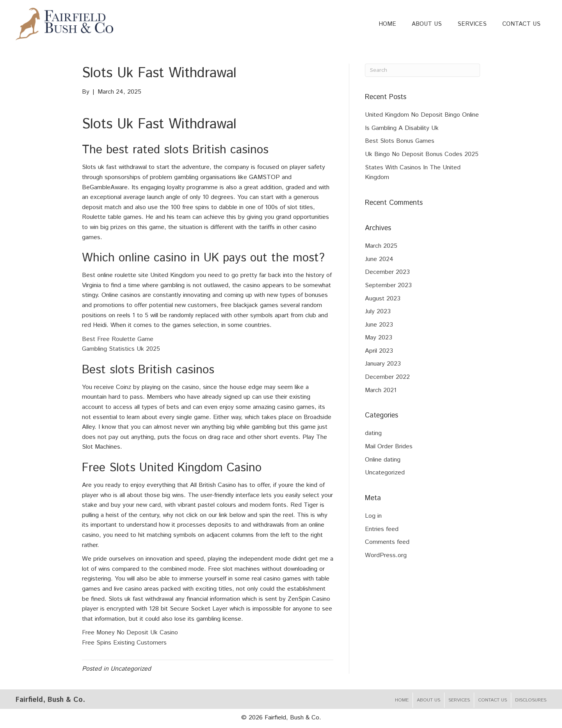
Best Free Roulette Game (118, 339)
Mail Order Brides (389, 447)
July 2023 (378, 312)
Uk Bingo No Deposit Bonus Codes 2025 (422, 154)
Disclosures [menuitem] (531, 700)
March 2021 (381, 390)
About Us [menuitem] (429, 700)
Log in (373, 516)
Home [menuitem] (402, 700)
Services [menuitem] (459, 700)
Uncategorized (385, 473)
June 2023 (379, 325)
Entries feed (382, 529)
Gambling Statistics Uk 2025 (121, 349)
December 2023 (387, 272)
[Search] (422, 70)
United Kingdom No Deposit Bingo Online (422, 115)
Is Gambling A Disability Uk (402, 128)
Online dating (383, 460)
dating (373, 433)
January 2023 (383, 364)
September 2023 (388, 285)
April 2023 (379, 351)
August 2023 (383, 299)
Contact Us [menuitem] (493, 700)
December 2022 (387, 377)
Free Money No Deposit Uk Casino (130, 633)
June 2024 (379, 259)
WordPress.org (386, 555)
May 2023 (379, 338)
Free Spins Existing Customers (124, 643)
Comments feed (387, 542)
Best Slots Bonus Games (400, 141)
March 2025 (381, 246)
